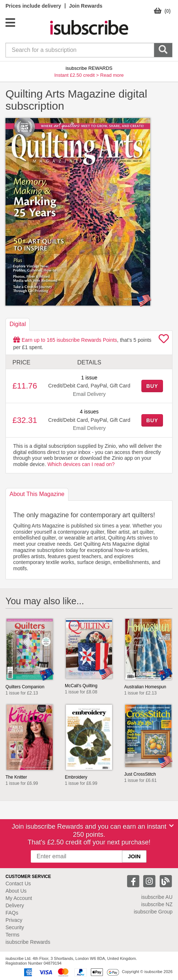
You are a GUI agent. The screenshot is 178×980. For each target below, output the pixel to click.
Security (15, 927)
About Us (16, 891)
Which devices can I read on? (81, 464)
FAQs (12, 913)
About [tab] (37, 494)
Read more (112, 75)
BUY (152, 386)
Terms (12, 935)
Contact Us (18, 883)
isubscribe (157, 897)
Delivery (15, 905)
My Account (19, 898)
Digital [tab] (18, 324)
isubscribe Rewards (28, 942)
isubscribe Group (153, 912)
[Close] (171, 826)
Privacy (14, 920)
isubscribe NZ (157, 904)
